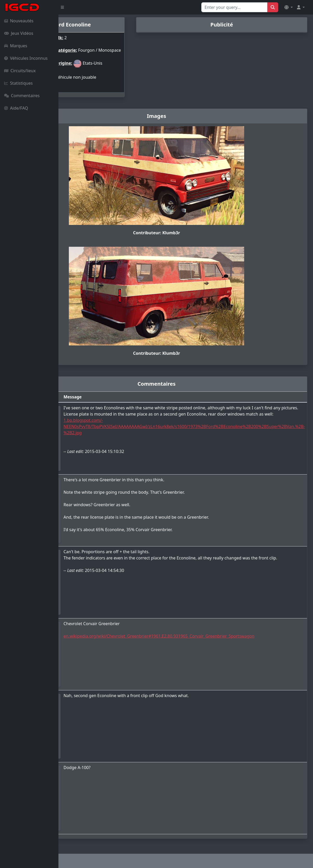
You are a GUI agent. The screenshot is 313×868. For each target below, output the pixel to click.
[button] (289, 7)
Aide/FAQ (16, 108)
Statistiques (18, 83)
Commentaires (22, 96)
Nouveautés (19, 21)
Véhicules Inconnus (26, 58)
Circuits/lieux (20, 71)
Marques (16, 46)
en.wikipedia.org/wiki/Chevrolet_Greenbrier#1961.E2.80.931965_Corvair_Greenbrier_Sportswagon (207, 632)
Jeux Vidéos (19, 33)
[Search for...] (234, 7)
